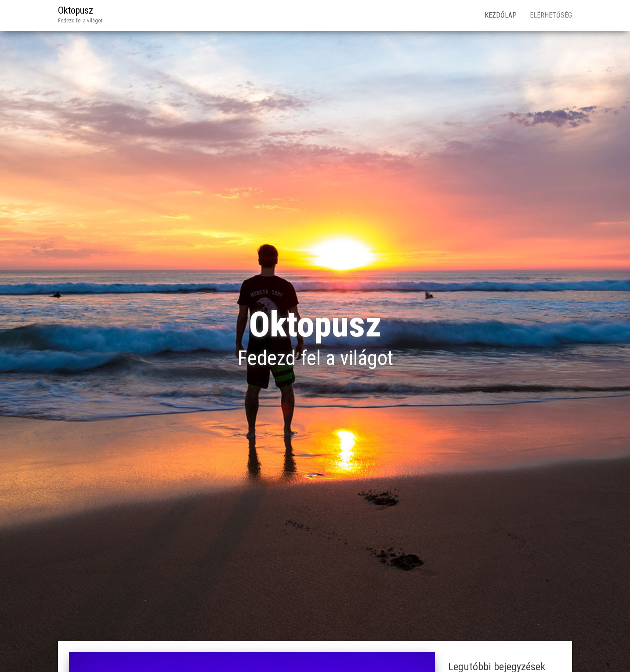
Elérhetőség (551, 15)
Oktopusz (76, 10)
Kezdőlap (501, 15)
